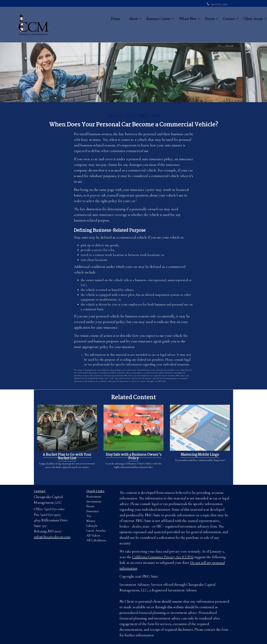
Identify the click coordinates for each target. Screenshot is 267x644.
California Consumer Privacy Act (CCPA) (163, 557)
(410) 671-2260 (217, 4)
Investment (94, 501)
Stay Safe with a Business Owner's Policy (134, 457)
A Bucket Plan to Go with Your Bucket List (67, 457)
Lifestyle (92, 526)
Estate (90, 506)
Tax (89, 516)
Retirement (94, 497)
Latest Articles (96, 531)
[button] (133, 19)
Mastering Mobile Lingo (200, 455)
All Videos (93, 536)
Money (91, 521)
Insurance (93, 511)
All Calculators (96, 540)
